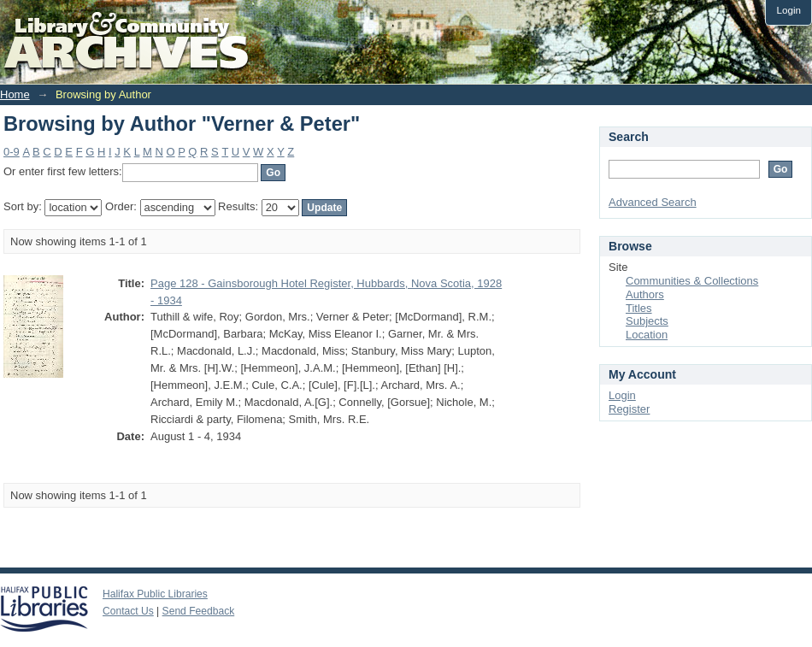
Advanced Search (653, 202)
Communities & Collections (692, 281)
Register (629, 409)
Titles (639, 308)
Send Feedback (199, 611)
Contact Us (128, 611)
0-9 (12, 152)
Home (15, 94)
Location (647, 335)
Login (788, 10)
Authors (645, 294)
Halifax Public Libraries (155, 594)
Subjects (647, 321)
